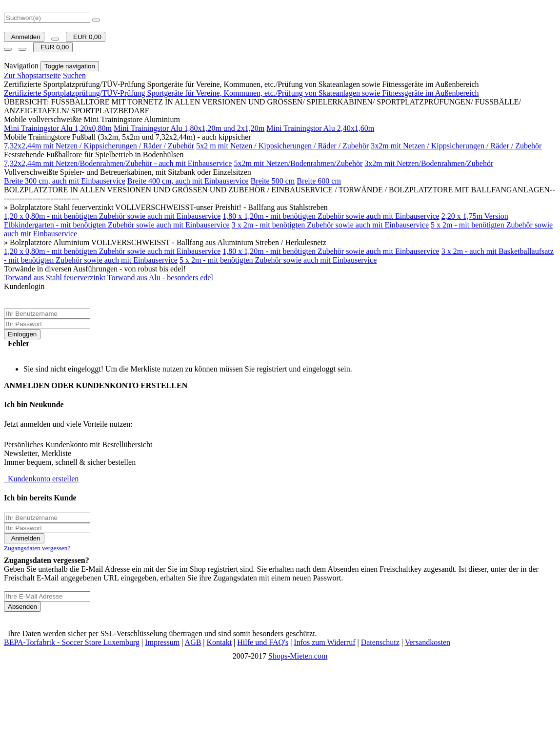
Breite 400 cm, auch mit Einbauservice (188, 181)
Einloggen (22, 334)
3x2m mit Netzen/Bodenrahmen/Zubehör (429, 163)
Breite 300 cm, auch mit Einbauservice (65, 181)
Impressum (162, 642)
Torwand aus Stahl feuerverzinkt (55, 278)
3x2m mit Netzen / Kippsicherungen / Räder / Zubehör (456, 146)
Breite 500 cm (273, 181)
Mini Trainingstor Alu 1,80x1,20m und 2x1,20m (189, 128)
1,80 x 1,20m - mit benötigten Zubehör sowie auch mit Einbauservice (331, 216)
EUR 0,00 (86, 37)
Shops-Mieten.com (298, 656)
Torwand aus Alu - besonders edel (160, 278)
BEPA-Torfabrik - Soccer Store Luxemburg (72, 642)
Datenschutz (380, 642)
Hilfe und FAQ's (263, 642)
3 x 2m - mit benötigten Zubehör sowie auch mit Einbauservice (330, 225)
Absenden (22, 607)
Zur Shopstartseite (32, 75)
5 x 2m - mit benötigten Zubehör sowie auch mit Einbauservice (278, 260)
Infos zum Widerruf (324, 642)
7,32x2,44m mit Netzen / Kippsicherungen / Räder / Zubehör (99, 146)
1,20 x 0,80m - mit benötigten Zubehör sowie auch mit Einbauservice (112, 216)
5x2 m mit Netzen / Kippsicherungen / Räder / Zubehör (282, 146)
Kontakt (220, 642)
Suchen (74, 75)
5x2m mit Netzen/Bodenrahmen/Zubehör (298, 163)
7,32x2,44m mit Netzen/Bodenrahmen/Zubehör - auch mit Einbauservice (118, 163)
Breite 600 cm (319, 181)
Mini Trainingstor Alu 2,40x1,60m (320, 128)
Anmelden (24, 37)
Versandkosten (428, 642)
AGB (193, 642)
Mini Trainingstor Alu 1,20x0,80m (58, 128)
